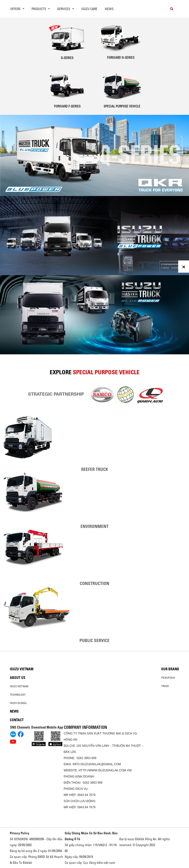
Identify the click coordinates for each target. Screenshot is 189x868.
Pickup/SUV (168, 678)
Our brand (170, 669)
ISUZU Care (89, 9)
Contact (17, 720)
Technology (18, 695)
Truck (165, 686)
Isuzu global (18, 703)
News (109, 9)
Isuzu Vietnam (22, 669)
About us (18, 678)
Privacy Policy (20, 833)
